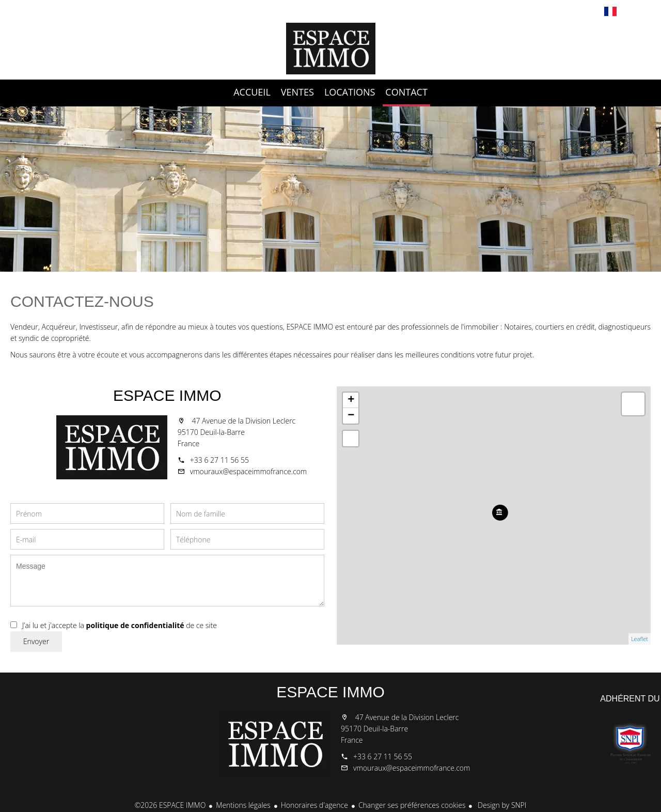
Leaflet (640, 639)
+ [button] (351, 400)
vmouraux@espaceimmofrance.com (248, 471)
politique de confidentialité (135, 625)
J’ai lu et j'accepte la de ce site (120, 625)
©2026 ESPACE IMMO (170, 805)
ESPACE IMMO (167, 395)
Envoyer (36, 641)
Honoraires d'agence (314, 805)
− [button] (351, 416)
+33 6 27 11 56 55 (219, 460)
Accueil (330, 49)
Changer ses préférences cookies (412, 805)
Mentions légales (243, 805)
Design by (501, 805)
